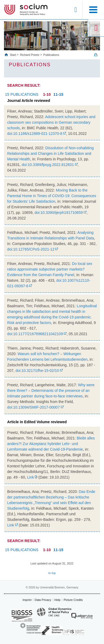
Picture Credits (73, 600)
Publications (51, 55)
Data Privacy (43, 600)
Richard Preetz (30, 55)
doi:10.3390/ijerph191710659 (59, 213)
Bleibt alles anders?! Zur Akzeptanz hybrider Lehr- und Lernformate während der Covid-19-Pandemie (51, 444)
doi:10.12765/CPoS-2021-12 (31, 249)
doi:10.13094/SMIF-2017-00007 (34, 407)
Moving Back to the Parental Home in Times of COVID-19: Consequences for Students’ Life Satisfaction (52, 196)
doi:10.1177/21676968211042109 (35, 334)
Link (31, 477)
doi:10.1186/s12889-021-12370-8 (35, 134)
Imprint (27, 600)
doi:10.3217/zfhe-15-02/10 (37, 371)
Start (13, 55)
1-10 (47, 94)
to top (52, 573)
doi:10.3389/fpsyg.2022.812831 (48, 165)
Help (58, 600)
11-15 (58, 94)
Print (96, 55)
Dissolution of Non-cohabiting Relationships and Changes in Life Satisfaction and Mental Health (50, 153)
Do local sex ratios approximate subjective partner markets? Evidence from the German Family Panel (50, 269)
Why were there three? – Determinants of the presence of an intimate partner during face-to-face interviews (51, 390)
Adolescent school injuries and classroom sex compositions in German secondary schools (51, 122)
